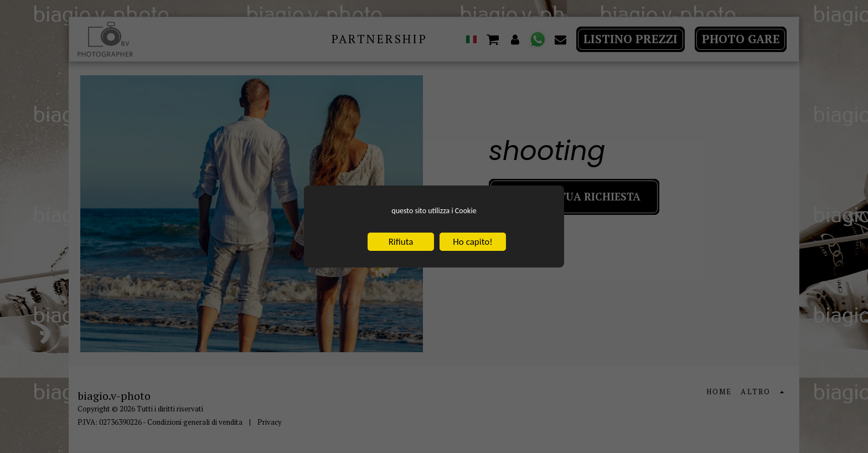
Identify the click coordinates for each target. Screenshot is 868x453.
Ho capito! (472, 244)
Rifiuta (401, 244)
